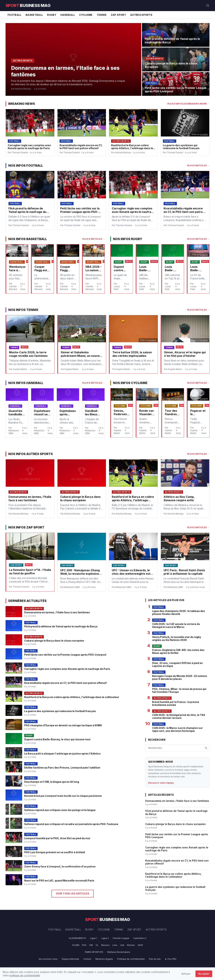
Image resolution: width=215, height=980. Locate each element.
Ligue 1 (94, 938)
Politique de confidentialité (131, 959)
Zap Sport (118, 15)
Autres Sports (141, 15)
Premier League (121, 938)
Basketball (34, 15)
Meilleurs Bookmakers (119, 952)
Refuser (186, 974)
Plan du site (155, 959)
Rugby (52, 15)
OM (91, 945)
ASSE (140, 945)
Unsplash (204, 134)
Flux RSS (171, 959)
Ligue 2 (105, 938)
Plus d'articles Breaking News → (188, 104)
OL (97, 945)
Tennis (102, 15)
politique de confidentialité (25, 975)
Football (15, 15)
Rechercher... (156, 748)
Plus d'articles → (198, 165)
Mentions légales (104, 959)
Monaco (105, 945)
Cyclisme (86, 15)
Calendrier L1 (140, 938)
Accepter (204, 974)
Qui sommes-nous (48, 959)
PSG (84, 945)
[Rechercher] (208, 6)
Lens (115, 945)
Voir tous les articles (73, 893)
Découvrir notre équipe (161, 783)
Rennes (131, 945)
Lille (122, 945)
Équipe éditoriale (70, 959)
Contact (87, 959)
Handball (68, 15)
